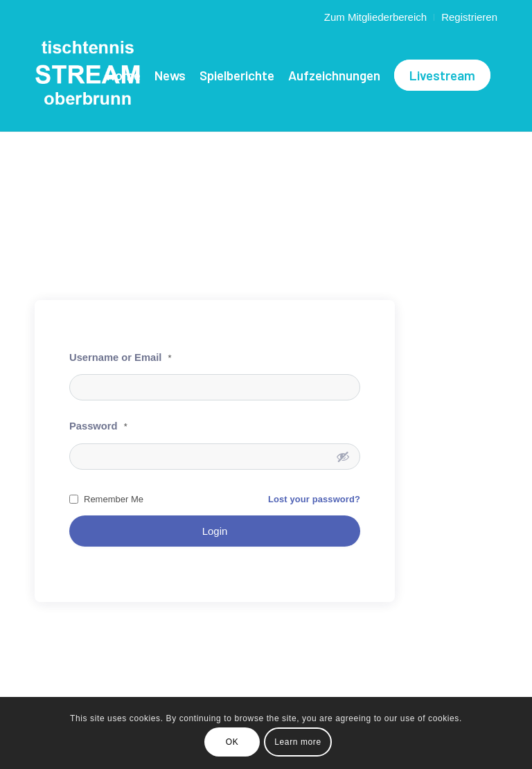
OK (232, 742)
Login (215, 531)
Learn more (298, 742)
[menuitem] (376, 17)
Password (98, 426)
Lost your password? (314, 499)
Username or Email (121, 357)
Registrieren (469, 17)
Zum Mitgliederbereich (375, 17)
